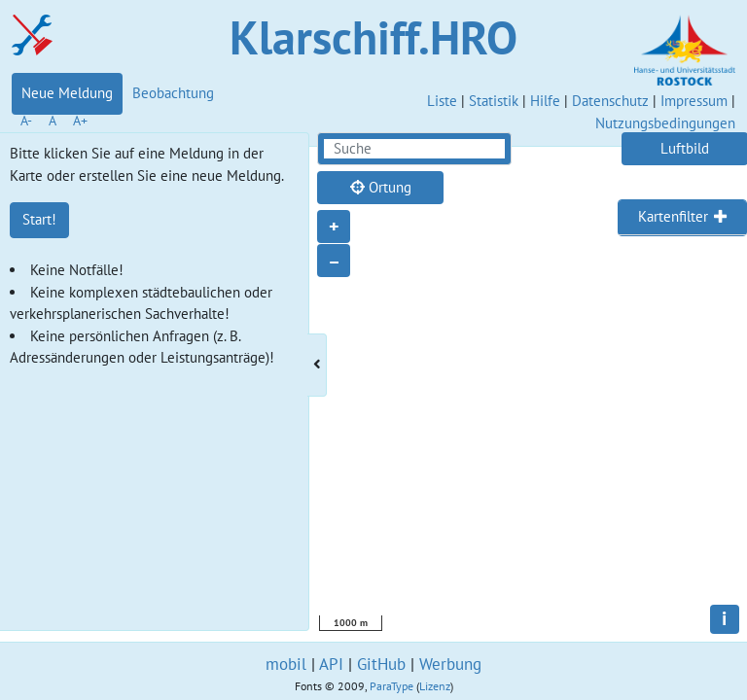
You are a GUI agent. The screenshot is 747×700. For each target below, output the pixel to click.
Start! (39, 219)
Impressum (694, 101)
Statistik (494, 101)
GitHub (381, 664)
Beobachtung (173, 93)
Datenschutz (610, 101)
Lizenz (435, 686)
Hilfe (545, 101)
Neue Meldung (67, 93)
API (331, 664)
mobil (286, 664)
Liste (442, 101)
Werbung (450, 664)
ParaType (391, 686)
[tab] (682, 218)
